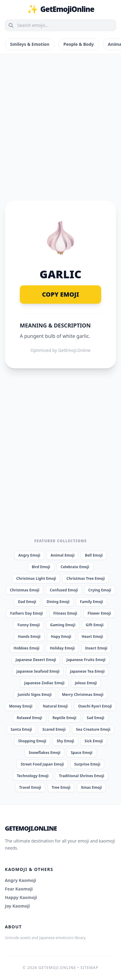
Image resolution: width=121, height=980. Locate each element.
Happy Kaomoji (21, 897)
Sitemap (89, 968)
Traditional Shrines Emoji (81, 776)
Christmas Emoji (25, 590)
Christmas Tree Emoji (86, 578)
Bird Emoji (41, 567)
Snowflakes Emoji (44, 753)
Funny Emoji (28, 625)
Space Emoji (82, 753)
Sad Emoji (96, 718)
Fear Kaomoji (19, 889)
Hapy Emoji (61, 636)
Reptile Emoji (64, 718)
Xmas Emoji (91, 787)
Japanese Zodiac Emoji (44, 683)
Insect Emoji (96, 648)
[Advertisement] (60, 120)
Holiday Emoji (62, 648)
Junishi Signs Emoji (35, 695)
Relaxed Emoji (29, 718)
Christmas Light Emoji (36, 578)
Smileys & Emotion (30, 44)
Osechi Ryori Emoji (95, 706)
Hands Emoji (29, 636)
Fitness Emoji (65, 613)
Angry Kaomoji (21, 880)
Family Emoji (91, 602)
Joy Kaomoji (17, 906)
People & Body (79, 44)
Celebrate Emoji (75, 567)
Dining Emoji (58, 602)
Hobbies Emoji (27, 648)
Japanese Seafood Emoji (38, 671)
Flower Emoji (99, 613)
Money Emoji (21, 706)
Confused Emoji (64, 590)
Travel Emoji (30, 787)
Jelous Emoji (86, 683)
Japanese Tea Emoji (87, 671)
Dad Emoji (27, 602)
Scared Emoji (54, 729)
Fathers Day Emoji (27, 613)
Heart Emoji (92, 636)
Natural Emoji (55, 706)
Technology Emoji (33, 776)
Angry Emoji (29, 555)
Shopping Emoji (32, 741)
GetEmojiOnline (60, 9)
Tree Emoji (61, 787)
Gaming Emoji (63, 625)
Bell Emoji (94, 555)
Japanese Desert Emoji (36, 660)
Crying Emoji (100, 590)
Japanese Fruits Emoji (86, 660)
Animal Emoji (62, 555)
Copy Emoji (61, 294)
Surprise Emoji (87, 764)
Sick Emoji (94, 741)
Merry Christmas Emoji (83, 695)
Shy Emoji (65, 741)
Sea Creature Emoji (93, 729)
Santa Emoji (21, 729)
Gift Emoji (94, 625)
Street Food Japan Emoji (42, 764)
